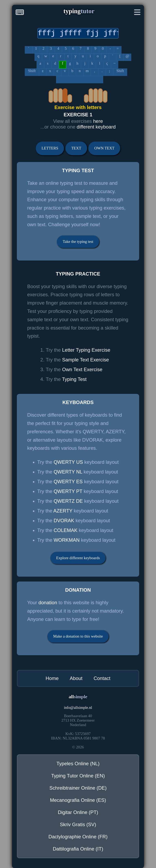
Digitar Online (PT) (78, 812)
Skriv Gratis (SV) (78, 824)
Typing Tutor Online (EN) (78, 776)
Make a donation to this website (78, 636)
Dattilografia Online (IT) (78, 849)
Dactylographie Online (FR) (78, 837)
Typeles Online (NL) (78, 764)
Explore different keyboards (78, 558)
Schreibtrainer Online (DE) (78, 788)
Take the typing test (78, 242)
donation (48, 603)
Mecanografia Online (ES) (78, 800)
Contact (102, 678)
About (76, 678)
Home (52, 678)
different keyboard (96, 127)
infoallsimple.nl (78, 707)
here (98, 121)
